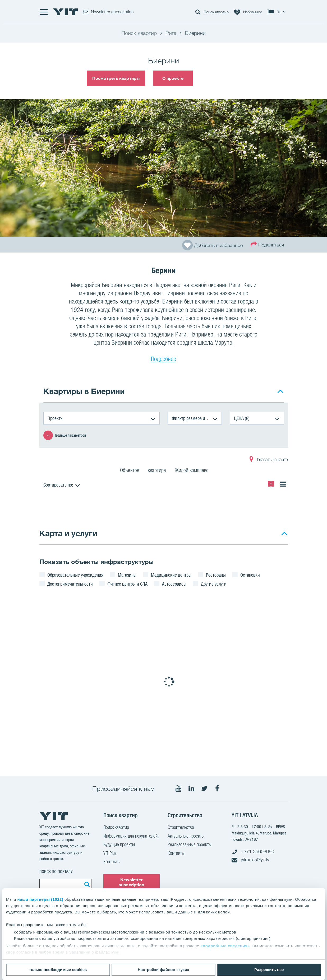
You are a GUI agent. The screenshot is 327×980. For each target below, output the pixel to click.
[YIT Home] (66, 12)
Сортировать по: (58, 485)
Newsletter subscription (131, 882)
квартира (157, 471)
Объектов (130, 471)
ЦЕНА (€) (242, 418)
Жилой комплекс (192, 471)
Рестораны (216, 575)
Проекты (56, 418)
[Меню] (44, 12)
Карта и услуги (68, 533)
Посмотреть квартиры (116, 78)
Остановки (250, 575)
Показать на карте (269, 460)
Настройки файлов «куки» (163, 970)
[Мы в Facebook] (217, 788)
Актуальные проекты (186, 837)
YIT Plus (110, 854)
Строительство (181, 828)
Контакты (112, 862)
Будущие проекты (119, 845)
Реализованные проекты (190, 845)
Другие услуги (214, 584)
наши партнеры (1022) (40, 899)
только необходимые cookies (58, 970)
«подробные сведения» (225, 946)
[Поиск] (86, 884)
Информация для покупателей (130, 837)
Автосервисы (174, 584)
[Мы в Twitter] (204, 788)
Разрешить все (269, 970)
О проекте (173, 78)
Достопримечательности (70, 584)
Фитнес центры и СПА (127, 584)
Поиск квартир (116, 828)
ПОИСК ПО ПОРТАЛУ (56, 872)
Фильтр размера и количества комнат (197, 418)
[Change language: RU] (278, 12)
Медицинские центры (171, 575)
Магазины (127, 575)
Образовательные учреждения (75, 575)
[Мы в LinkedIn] (191, 788)
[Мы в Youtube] (178, 788)
